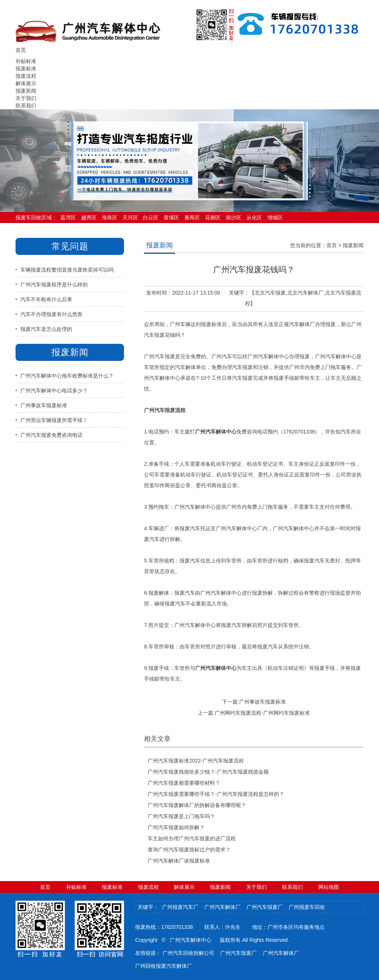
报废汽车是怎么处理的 (46, 329)
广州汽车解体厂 (222, 907)
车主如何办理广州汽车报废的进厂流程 (192, 838)
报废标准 (26, 69)
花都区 (213, 217)
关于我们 (26, 98)
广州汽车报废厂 (265, 907)
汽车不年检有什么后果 (46, 299)
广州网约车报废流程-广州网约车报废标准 (262, 713)
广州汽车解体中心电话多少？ (54, 391)
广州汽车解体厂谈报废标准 (179, 861)
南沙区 (234, 217)
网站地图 (329, 887)
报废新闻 (26, 91)
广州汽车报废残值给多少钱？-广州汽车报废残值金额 (208, 772)
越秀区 (89, 217)
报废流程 (26, 76)
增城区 (275, 217)
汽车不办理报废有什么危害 (51, 314)
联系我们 (26, 106)
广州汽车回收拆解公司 (188, 953)
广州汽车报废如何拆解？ (176, 827)
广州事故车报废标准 (44, 405)
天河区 (130, 217)
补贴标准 (26, 61)
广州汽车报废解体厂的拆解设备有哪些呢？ (197, 805)
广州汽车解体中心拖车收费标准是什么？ (67, 376)
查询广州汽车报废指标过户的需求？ (189, 850)
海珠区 (110, 217)
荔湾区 (68, 217)
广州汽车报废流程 (165, 410)
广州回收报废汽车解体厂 (164, 966)
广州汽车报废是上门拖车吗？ (181, 816)
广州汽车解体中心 (268, 356)
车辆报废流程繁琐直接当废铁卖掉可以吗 (67, 270)
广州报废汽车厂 (180, 907)
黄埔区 (171, 217)
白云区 (151, 217)
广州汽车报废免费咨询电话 (51, 435)
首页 (332, 245)
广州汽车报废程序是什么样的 (54, 285)
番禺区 (192, 217)
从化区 (254, 217)
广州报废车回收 (307, 907)
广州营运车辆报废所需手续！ (54, 420)
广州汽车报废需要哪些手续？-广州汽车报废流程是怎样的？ (216, 794)
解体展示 (26, 83)
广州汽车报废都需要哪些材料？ (184, 783)
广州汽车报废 (160, 356)
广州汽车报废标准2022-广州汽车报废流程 (196, 761)
